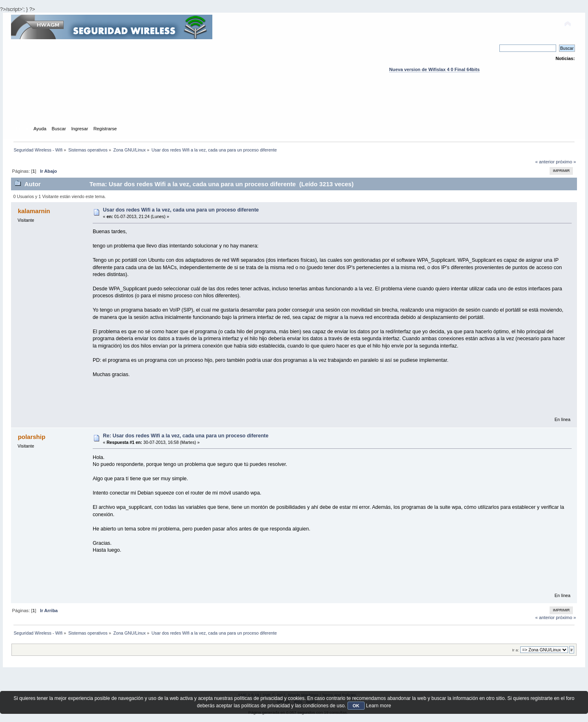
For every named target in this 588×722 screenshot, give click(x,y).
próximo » (566, 162)
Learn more (378, 706)
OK (356, 706)
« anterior (545, 162)
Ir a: (515, 650)
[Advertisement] (294, 107)
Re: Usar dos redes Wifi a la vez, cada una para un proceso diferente (186, 436)
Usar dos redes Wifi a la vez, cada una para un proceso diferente (181, 210)
